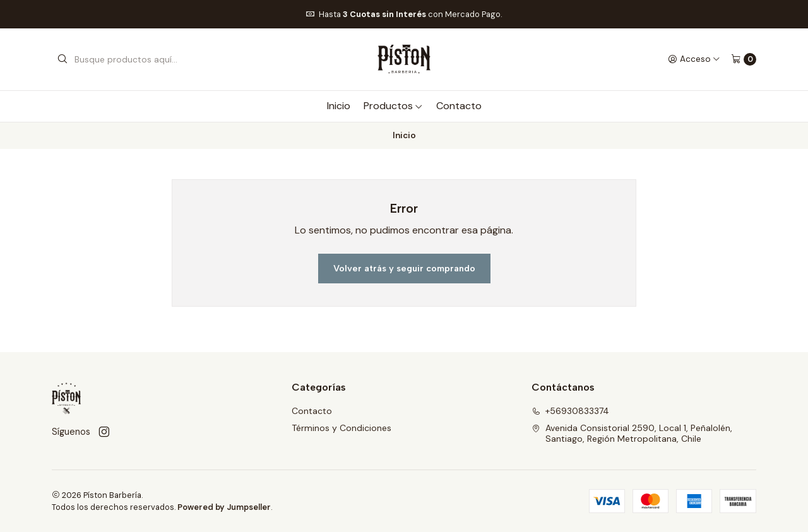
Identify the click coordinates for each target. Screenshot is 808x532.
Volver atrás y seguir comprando (404, 268)
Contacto (459, 106)
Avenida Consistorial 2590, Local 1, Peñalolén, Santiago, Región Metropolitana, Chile (632, 434)
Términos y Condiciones (342, 428)
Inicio (339, 106)
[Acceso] (694, 59)
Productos (393, 106)
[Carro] (744, 59)
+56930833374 (570, 411)
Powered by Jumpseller (224, 507)
